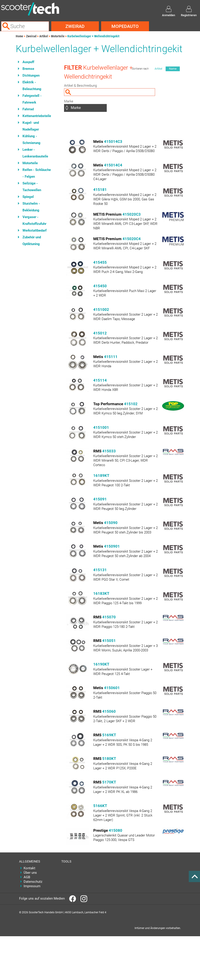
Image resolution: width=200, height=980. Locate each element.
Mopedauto (125, 26)
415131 (100, 570)
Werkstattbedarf (34, 230)
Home (19, 36)
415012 (100, 333)
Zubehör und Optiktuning (32, 241)
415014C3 (113, 142)
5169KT (109, 735)
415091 (100, 499)
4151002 (101, 310)
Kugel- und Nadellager (31, 126)
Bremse (28, 69)
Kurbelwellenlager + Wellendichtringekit (93, 36)
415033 (109, 451)
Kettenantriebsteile (37, 116)
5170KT (109, 782)
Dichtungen (31, 75)
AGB (27, 877)
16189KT (101, 476)
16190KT (101, 664)
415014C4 (113, 165)
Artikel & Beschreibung (80, 86)
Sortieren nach (140, 69)
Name (173, 69)
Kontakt (29, 868)
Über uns (30, 873)
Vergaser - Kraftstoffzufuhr (34, 220)
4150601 (112, 688)
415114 (100, 380)
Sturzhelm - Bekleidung (31, 207)
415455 (100, 262)
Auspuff (28, 62)
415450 (100, 286)
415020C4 (132, 239)
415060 (109, 711)
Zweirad (75, 26)
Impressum (32, 886)
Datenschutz (33, 882)
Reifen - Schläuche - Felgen (37, 173)
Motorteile (58, 36)
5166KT (100, 806)
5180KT (109, 759)
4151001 (101, 427)
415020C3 (132, 214)
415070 (109, 617)
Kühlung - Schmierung (31, 139)
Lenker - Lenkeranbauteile (35, 153)
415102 (131, 404)
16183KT (101, 593)
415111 (111, 357)
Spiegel (28, 197)
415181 (100, 190)
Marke (69, 101)
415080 (116, 830)
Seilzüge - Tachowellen (32, 187)
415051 (109, 641)
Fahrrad (28, 109)
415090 (111, 523)
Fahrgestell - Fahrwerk (32, 99)
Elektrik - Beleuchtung (32, 86)
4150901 (112, 546)
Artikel (44, 36)
